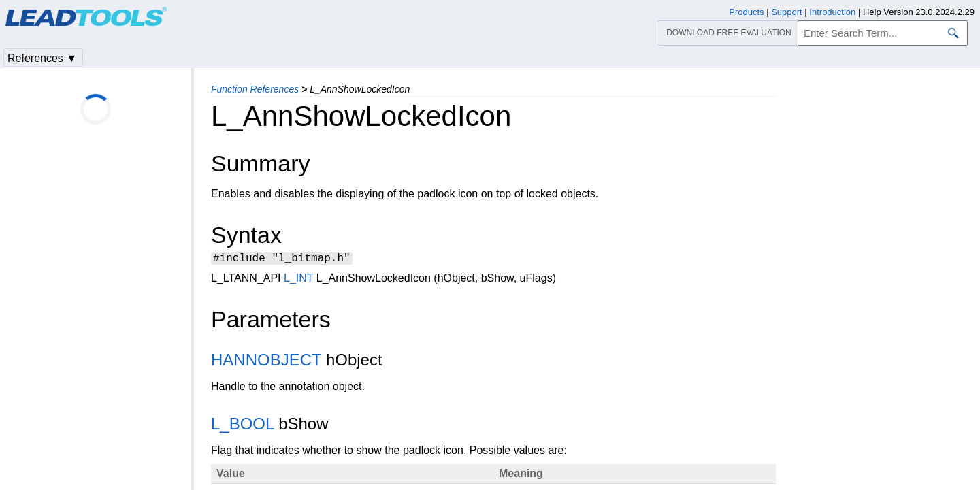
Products (746, 12)
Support (787, 12)
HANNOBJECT (266, 362)
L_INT (298, 280)
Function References (255, 89)
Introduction (832, 12)
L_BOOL (243, 426)
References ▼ (42, 58)
